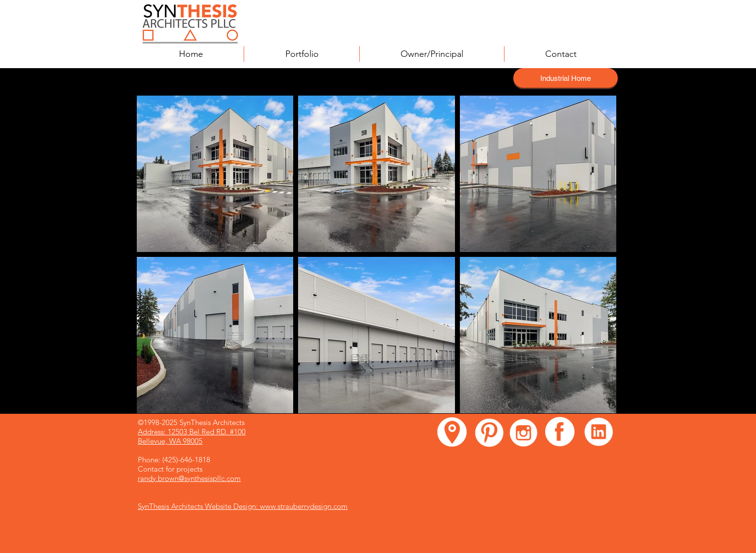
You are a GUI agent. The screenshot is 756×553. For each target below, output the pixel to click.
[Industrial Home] (566, 78)
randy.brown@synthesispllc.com (189, 478)
